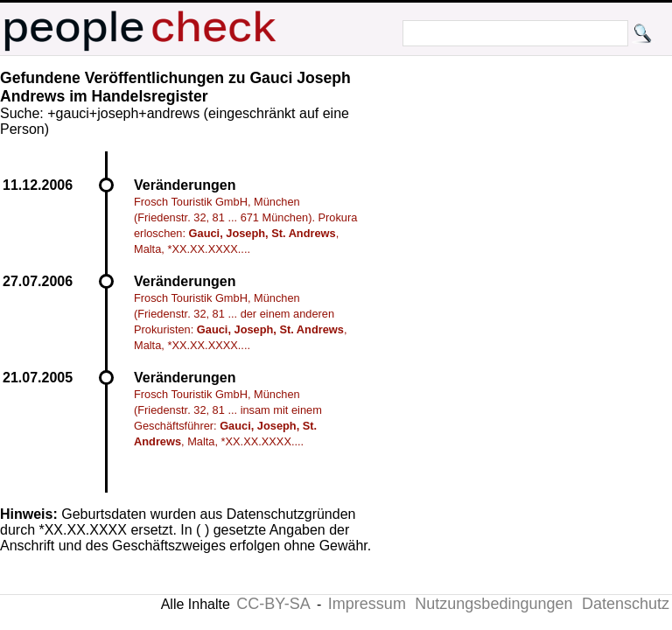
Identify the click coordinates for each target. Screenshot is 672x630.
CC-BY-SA (273, 604)
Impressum (367, 604)
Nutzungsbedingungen (493, 604)
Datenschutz (626, 604)
